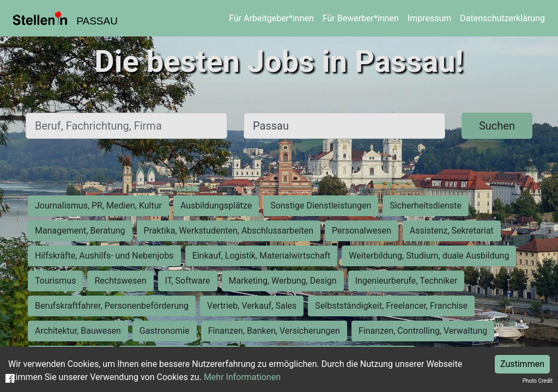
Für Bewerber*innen (361, 18)
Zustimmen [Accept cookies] (522, 364)
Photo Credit (538, 381)
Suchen (497, 126)
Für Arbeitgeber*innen (271, 18)
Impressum (430, 18)
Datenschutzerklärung (502, 18)
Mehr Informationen (242, 377)
